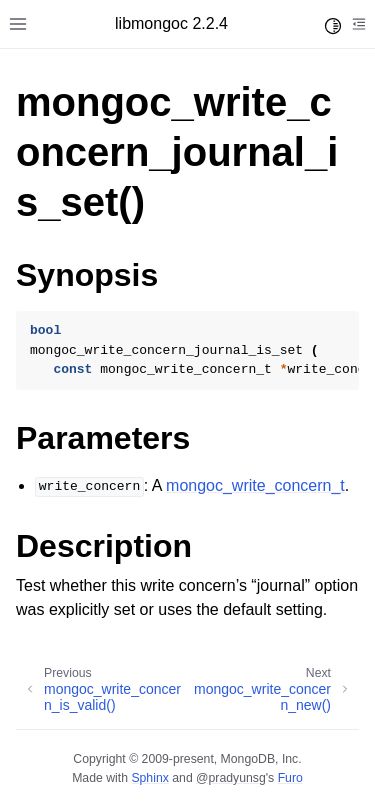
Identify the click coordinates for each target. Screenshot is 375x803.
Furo (290, 778)
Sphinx (149, 778)
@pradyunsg (231, 778)
